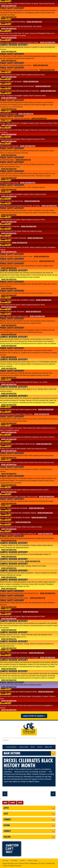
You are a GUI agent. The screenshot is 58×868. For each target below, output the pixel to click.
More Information (9, 6)
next (53, 794)
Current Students (11, 747)
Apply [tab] (20, 803)
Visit (6, 814)
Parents (40, 747)
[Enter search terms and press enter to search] (29, 740)
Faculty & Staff (24, 747)
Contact (7, 831)
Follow (7, 837)
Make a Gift (48, 747)
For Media (14, 860)
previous (5, 794)
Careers (22, 860)
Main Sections (12, 753)
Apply (6, 808)
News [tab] (6, 803)
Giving (7, 825)
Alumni (33, 747)
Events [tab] (13, 803)
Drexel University (29, 728)
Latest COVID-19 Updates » (34, 716)
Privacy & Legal (33, 860)
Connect (7, 819)
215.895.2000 (50, 863)
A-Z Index (5, 860)
